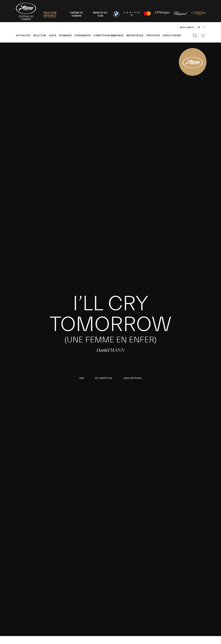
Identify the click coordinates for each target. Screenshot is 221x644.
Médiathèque (135, 36)
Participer (153, 36)
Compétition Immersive (109, 36)
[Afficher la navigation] (203, 36)
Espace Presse (172, 36)
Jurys (52, 36)
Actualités (23, 36)
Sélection (40, 36)
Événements (83, 36)
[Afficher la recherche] (195, 36)
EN (204, 27)
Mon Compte (187, 27)
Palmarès (65, 36)
